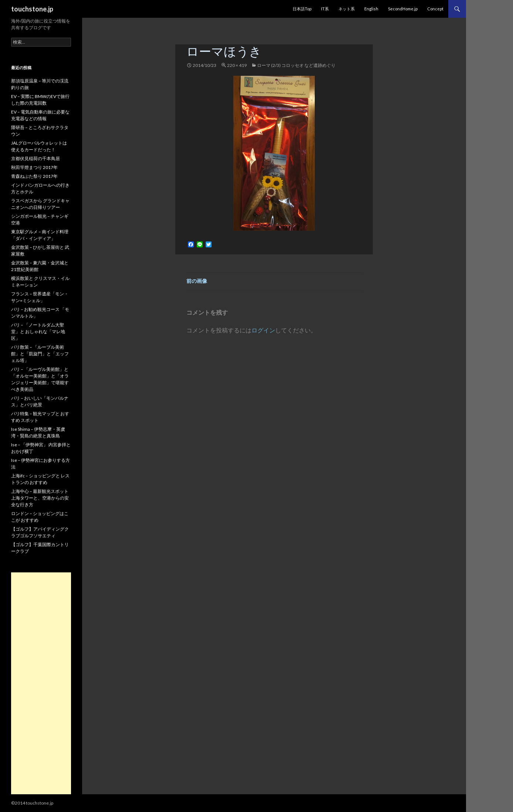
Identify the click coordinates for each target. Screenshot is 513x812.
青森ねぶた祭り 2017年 (34, 176)
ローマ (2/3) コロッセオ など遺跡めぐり (296, 65)
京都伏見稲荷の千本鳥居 (36, 158)
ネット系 (347, 9)
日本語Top (302, 9)
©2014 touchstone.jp (32, 803)
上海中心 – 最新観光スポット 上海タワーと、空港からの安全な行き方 (40, 498)
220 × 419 (237, 65)
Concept (435, 9)
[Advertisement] (41, 683)
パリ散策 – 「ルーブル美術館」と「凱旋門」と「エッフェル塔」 (40, 354)
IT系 (325, 9)
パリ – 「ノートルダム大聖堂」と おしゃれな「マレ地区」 (38, 331)
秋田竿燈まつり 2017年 (34, 167)
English (371, 9)
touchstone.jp (32, 9)
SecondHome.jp (403, 9)
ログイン (263, 330)
